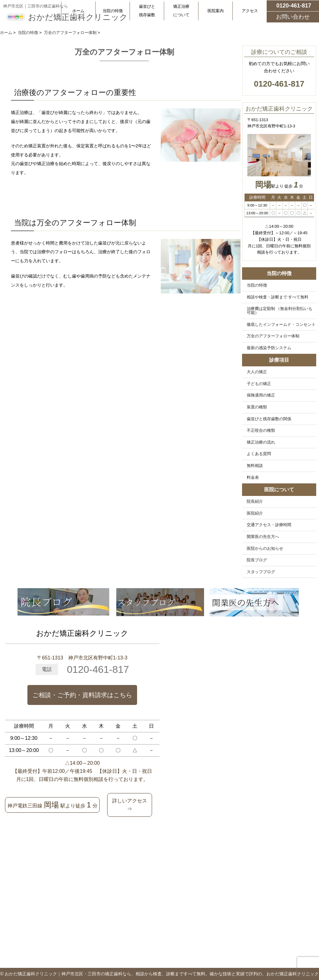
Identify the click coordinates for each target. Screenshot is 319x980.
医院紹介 (255, 513)
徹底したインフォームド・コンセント (281, 325)
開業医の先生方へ (263, 537)
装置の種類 (257, 407)
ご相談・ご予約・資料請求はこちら (82, 695)
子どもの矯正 (259, 384)
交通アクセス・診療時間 (269, 525)
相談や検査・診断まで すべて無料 (278, 297)
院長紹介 (255, 502)
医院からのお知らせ (265, 549)
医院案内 (216, 11)
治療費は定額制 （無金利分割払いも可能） (280, 311)
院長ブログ (257, 560)
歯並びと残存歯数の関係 (269, 419)
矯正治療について (181, 11)
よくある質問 (259, 454)
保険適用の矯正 (261, 395)
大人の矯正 (257, 372)
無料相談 (255, 466)
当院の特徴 (113, 11)
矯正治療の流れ (261, 442)
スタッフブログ (261, 572)
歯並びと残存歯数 (147, 11)
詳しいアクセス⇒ (130, 805)
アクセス (250, 11)
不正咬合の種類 (261, 431)
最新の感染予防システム (269, 348)
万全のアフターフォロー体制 (273, 336)
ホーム (78, 11)
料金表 (253, 478)
